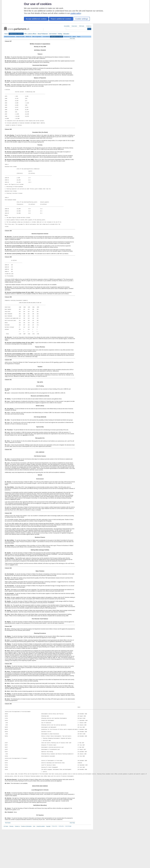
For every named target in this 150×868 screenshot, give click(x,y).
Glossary (11, 865)
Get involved (53, 34)
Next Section (8, 861)
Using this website (41, 865)
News (74, 37)
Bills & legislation (37, 37)
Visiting (60, 34)
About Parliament (43, 34)
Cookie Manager (68, 865)
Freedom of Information (26, 865)
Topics (79, 37)
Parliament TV (68, 37)
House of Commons (10, 37)
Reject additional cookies (61, 19)
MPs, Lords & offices (30, 34)
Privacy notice (54, 865)
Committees (46, 37)
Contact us (89, 26)
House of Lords (20, 37)
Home (6, 34)
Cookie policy (61, 865)
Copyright (48, 865)
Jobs (34, 865)
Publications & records (56, 37)
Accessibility (67, 26)
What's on (28, 37)
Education (66, 34)
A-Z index (6, 865)
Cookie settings (82, 19)
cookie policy (76, 13)
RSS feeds (82, 26)
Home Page (72, 38)
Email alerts (74, 26)
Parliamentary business (16, 34)
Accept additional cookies (36, 19)
